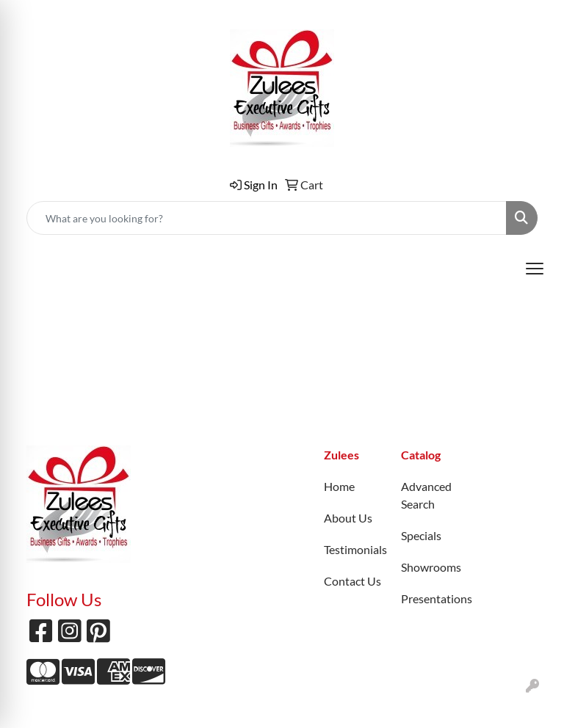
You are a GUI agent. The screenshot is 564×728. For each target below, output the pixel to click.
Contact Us (352, 581)
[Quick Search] (267, 218)
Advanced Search (426, 495)
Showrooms (431, 567)
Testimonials (354, 549)
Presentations (431, 598)
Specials (421, 535)
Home (339, 486)
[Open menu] (535, 269)
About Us (348, 518)
